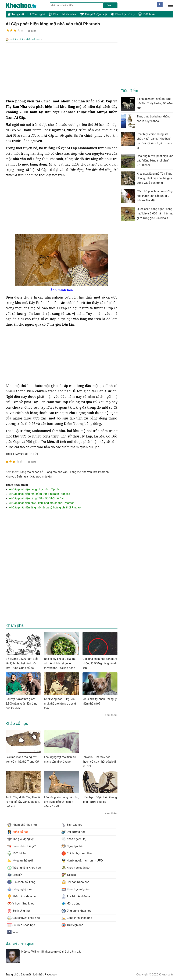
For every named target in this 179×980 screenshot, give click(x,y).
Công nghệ (36, 14)
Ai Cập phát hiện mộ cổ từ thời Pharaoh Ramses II (41, 493)
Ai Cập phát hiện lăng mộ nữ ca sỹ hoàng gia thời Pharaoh (46, 507)
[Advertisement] (62, 70)
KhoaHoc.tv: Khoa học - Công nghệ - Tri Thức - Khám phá (25, 5)
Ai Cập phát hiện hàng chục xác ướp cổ (34, 489)
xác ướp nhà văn (41, 476)
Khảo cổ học (33, 40)
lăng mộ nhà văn (57, 472)
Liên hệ (38, 974)
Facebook (51, 974)
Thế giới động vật (94, 14)
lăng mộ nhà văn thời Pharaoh (89, 472)
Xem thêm (111, 715)
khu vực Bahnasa (17, 476)
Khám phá (17, 40)
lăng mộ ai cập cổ (32, 472)
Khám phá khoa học (63, 14)
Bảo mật (26, 974)
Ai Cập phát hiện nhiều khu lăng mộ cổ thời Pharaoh (42, 503)
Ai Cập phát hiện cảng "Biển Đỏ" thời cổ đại (36, 498)
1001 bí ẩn (147, 14)
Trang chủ (16, 14)
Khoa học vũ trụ (123, 14)
